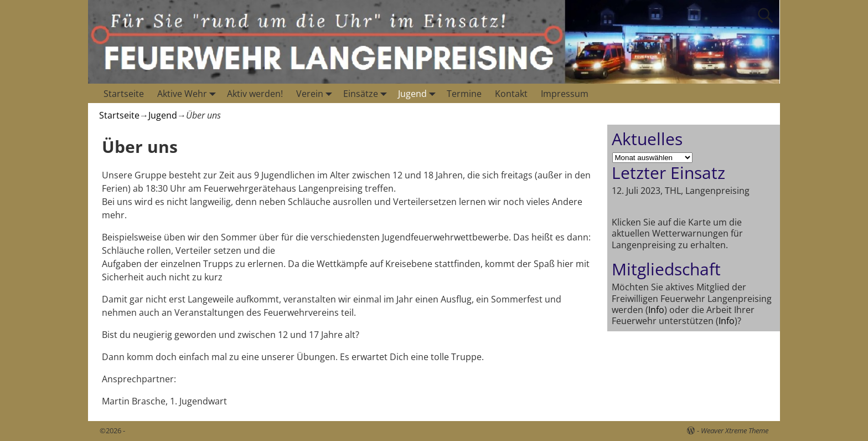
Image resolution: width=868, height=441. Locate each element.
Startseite (124, 94)
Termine (464, 94)
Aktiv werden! (255, 94)
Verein (316, 93)
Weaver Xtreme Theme (735, 430)
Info (656, 310)
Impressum (565, 94)
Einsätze (367, 93)
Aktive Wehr (189, 93)
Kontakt (511, 94)
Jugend (419, 93)
